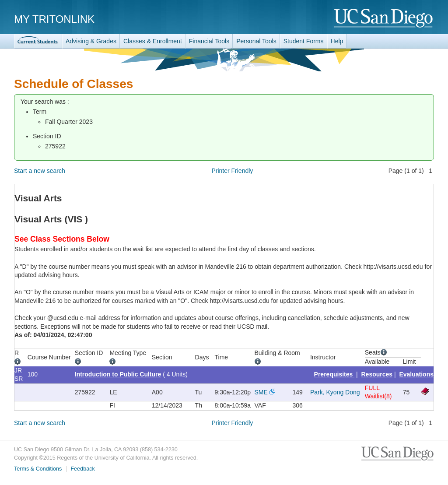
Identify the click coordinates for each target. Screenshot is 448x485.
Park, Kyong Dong (335, 392)
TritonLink (38, 41)
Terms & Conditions (38, 469)
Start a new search (40, 171)
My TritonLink (54, 19)
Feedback (82, 469)
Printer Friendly (232, 171)
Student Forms (304, 41)
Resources (377, 374)
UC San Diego (384, 19)
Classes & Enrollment (153, 41)
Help (337, 41)
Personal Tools (256, 41)
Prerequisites (334, 374)
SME (261, 392)
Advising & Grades (91, 41)
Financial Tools (209, 41)
